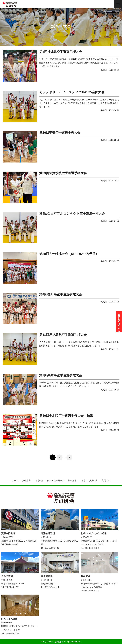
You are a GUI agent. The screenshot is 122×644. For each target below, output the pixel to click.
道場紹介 (39, 481)
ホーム (15, 481)
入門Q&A (106, 481)
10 (69, 457)
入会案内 (26, 481)
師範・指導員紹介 (56, 481)
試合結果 (72, 481)
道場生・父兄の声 (89, 481)
